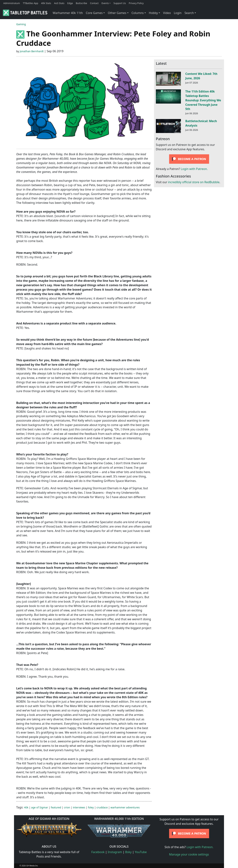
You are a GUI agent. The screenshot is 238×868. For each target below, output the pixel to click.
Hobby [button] (153, 13)
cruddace (102, 807)
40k (26, 807)
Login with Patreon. (194, 169)
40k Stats (46, 3)
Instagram (115, 852)
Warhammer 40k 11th (68, 13)
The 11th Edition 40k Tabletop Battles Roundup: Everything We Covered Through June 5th (203, 100)
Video (167, 13)
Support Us (120, 3)
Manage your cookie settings (189, 854)
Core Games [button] (94, 13)
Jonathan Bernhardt (32, 51)
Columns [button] (138, 13)
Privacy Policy (136, 3)
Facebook (98, 852)
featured (56, 807)
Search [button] (189, 13)
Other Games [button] (117, 13)
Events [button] (105, 3)
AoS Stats (59, 3)
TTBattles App (30, 3)
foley (91, 807)
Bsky (128, 852)
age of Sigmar (40, 807)
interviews (79, 807)
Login (178, 13)
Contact (94, 3)
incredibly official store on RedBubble (194, 182)
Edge (70, 3)
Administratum (12, 3)
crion (67, 807)
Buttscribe (81, 3)
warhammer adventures (125, 807)
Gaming (21, 24)
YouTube (141, 852)
